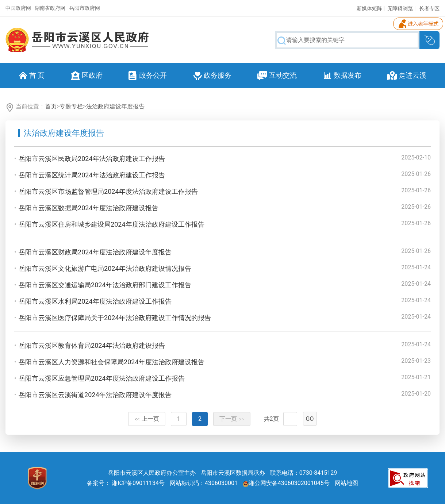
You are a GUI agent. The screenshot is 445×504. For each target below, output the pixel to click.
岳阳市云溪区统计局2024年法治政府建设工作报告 (92, 175)
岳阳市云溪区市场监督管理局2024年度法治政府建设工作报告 (108, 191)
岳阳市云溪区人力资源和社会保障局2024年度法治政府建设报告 (111, 362)
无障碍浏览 (400, 8)
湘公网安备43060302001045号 (286, 483)
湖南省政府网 (50, 8)
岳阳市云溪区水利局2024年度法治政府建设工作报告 (95, 301)
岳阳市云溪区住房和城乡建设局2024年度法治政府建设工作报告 (111, 224)
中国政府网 (18, 8)
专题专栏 (71, 106)
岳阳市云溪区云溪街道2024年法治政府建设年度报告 (95, 395)
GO (310, 419)
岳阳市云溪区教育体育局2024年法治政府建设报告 (92, 345)
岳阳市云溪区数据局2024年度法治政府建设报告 (88, 208)
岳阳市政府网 (85, 8)
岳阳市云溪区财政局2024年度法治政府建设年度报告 (95, 252)
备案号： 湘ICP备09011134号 (126, 483)
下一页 (232, 419)
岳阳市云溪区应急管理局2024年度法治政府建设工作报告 (101, 378)
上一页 (147, 419)
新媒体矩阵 (369, 8)
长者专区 (429, 8)
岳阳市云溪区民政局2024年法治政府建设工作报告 (92, 159)
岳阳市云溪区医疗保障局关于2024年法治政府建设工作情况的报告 (115, 318)
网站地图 (346, 483)
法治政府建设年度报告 (115, 106)
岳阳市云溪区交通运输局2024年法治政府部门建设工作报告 (105, 285)
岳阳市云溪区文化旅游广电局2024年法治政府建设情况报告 (105, 268)
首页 (51, 106)
